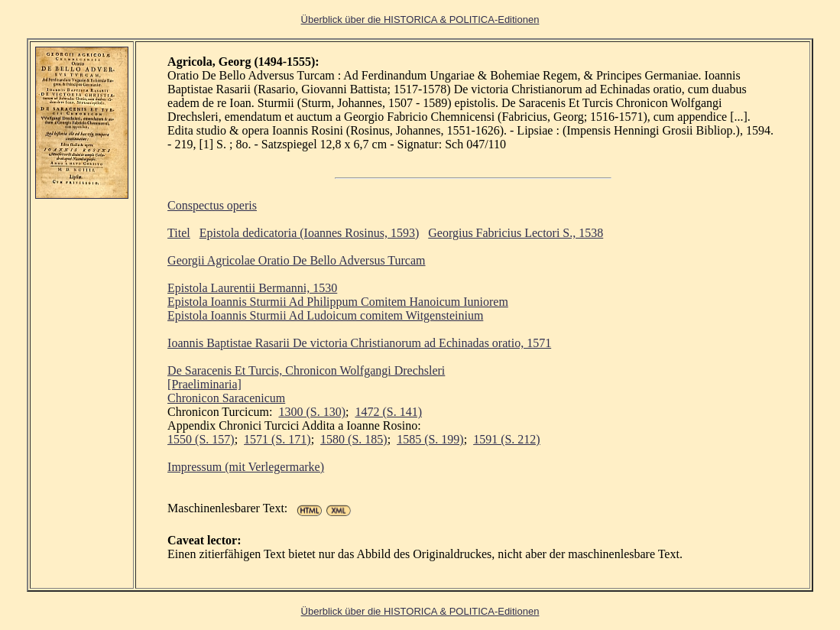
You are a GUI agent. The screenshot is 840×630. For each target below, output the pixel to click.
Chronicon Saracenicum (226, 398)
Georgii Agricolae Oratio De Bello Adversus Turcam (296, 260)
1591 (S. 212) (507, 439)
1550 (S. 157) (201, 439)
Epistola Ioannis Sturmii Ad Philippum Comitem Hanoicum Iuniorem (338, 302)
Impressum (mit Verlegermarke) (246, 467)
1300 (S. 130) (312, 412)
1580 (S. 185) (354, 439)
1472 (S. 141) (388, 412)
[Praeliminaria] (204, 384)
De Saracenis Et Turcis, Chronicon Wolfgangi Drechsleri (306, 370)
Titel (179, 233)
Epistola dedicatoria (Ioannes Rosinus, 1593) (310, 233)
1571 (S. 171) (277, 439)
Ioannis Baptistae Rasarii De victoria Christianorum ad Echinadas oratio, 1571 (359, 343)
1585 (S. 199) (430, 439)
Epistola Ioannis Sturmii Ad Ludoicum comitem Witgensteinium (325, 315)
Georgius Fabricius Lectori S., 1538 (516, 233)
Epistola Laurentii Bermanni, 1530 (252, 288)
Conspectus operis (212, 205)
